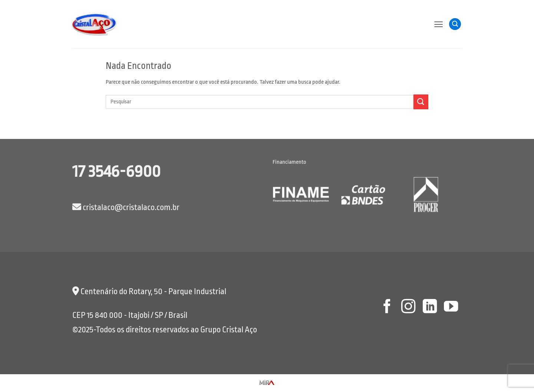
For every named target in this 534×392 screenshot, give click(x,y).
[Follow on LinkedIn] (429, 307)
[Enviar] (421, 102)
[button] (439, 24)
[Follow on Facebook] (387, 307)
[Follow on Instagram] (408, 307)
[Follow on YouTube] (451, 307)
